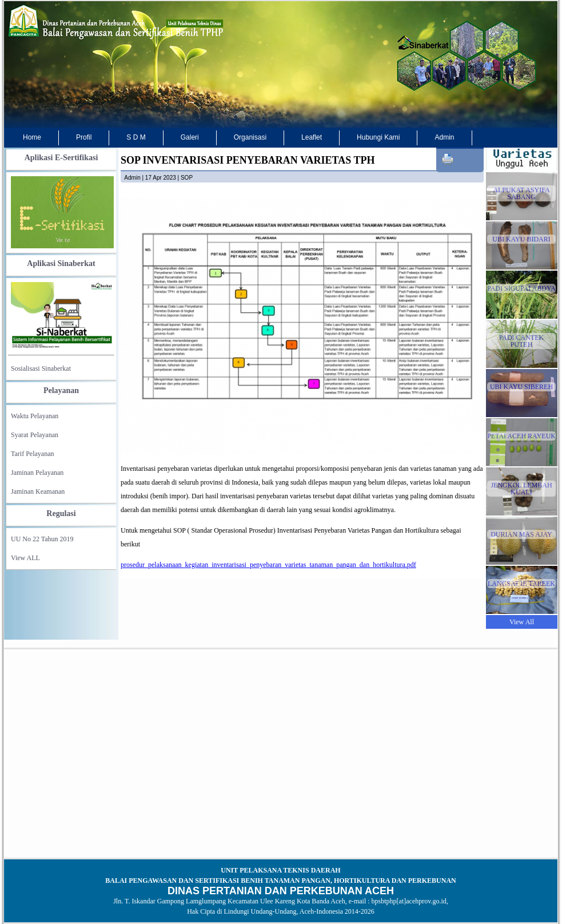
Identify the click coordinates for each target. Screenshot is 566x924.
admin (132, 178)
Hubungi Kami (378, 137)
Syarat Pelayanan (35, 435)
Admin (444, 137)
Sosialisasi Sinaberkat (41, 368)
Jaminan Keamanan (38, 491)
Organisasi (250, 137)
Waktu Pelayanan (35, 416)
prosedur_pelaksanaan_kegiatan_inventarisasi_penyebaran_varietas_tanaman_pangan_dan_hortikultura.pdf (268, 565)
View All (522, 622)
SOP (187, 178)
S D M (136, 137)
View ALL (25, 558)
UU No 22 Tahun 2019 (42, 539)
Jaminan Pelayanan (37, 473)
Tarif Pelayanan (32, 454)
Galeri (190, 137)
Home (32, 137)
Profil (84, 137)
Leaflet (312, 137)
